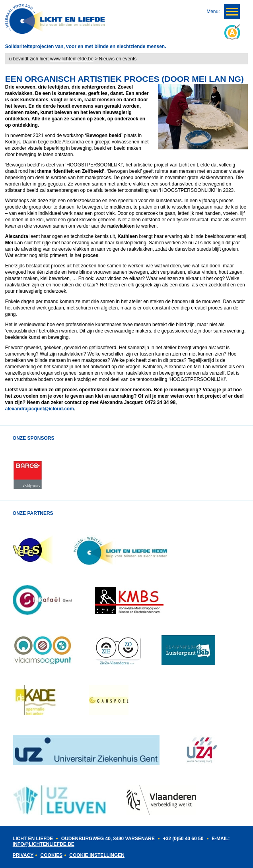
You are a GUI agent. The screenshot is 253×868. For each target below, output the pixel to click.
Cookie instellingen (97, 855)
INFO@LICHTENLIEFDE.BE (44, 844)
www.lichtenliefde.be (72, 59)
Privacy (23, 855)
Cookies (52, 855)
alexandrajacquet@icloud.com (40, 409)
